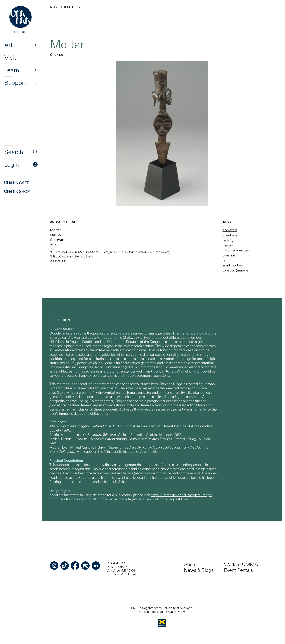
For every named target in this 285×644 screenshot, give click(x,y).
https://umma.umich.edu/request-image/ (182, 495)
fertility (228, 240)
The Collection (69, 7)
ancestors (230, 230)
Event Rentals (238, 570)
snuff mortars (233, 265)
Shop (17, 191)
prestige (229, 255)
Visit (10, 57)
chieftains (230, 235)
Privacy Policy (175, 612)
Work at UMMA (241, 564)
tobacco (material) (236, 270)
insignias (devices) (236, 250)
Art (8, 45)
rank (226, 260)
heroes (228, 245)
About (190, 564)
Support (15, 83)
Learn (12, 70)
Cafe (17, 183)
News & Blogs (199, 570)
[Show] (36, 45)
